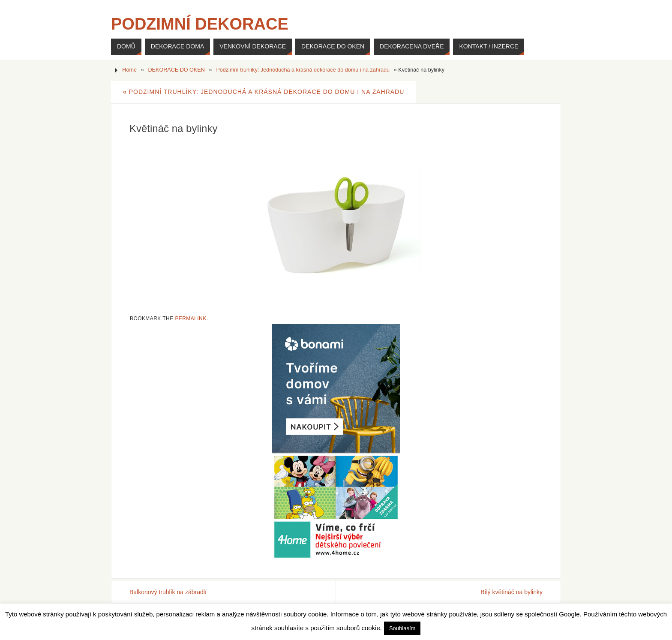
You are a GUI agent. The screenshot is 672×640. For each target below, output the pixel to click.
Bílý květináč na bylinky (511, 592)
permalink (190, 318)
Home (129, 70)
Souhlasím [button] (402, 628)
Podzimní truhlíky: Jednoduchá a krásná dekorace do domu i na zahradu (303, 70)
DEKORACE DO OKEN (177, 70)
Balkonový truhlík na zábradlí (168, 592)
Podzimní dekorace (200, 24)
